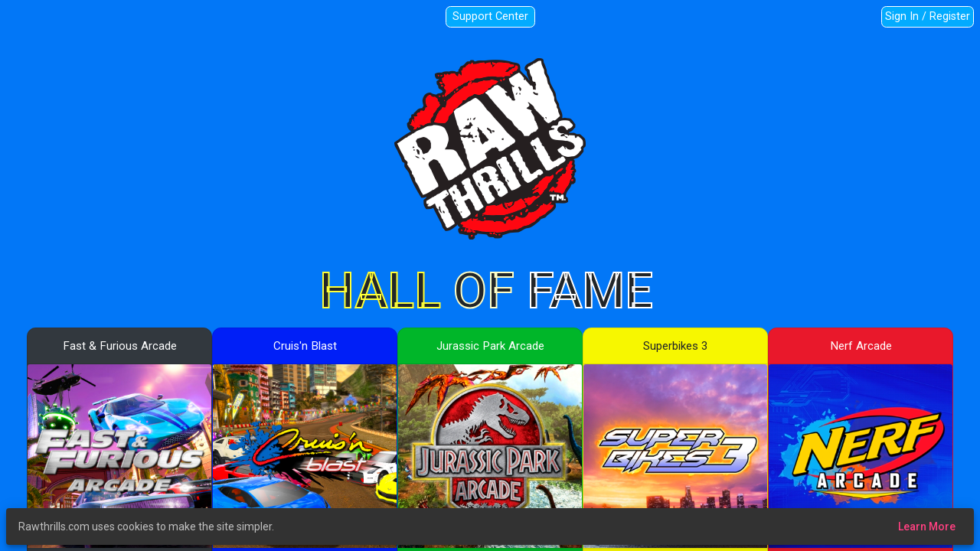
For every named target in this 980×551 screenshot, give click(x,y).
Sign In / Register (928, 16)
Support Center (490, 16)
